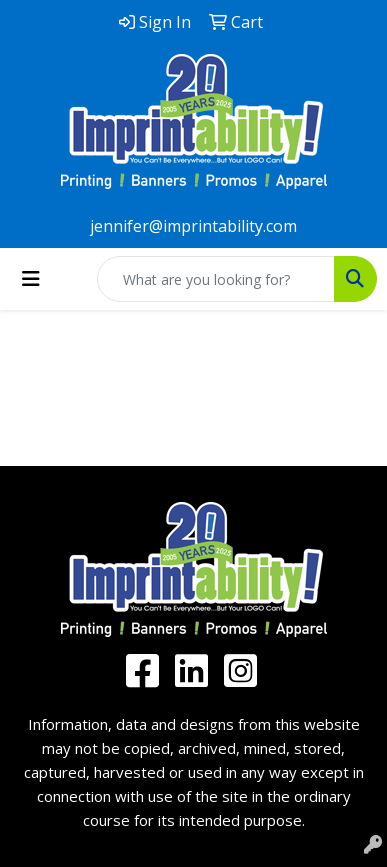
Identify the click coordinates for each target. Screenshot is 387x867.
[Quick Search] (216, 279)
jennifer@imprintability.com (193, 226)
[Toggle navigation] (31, 279)
